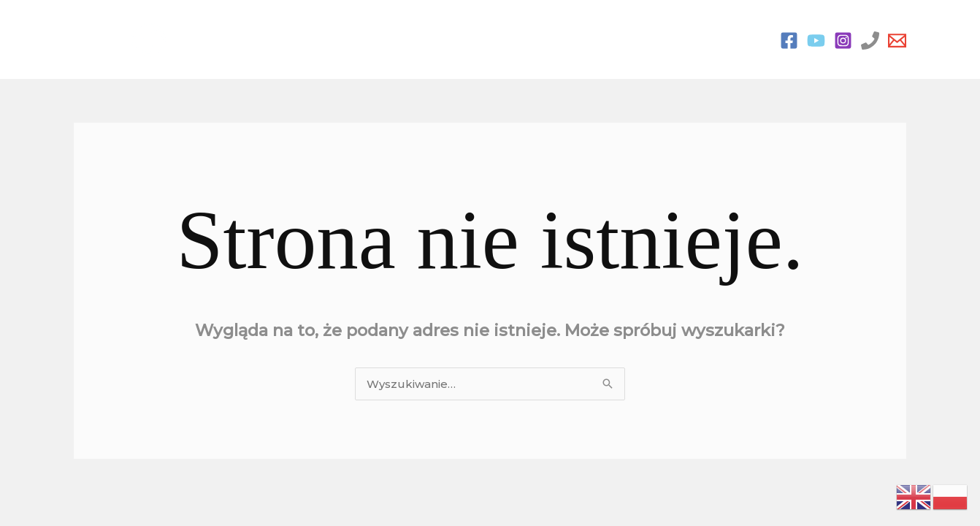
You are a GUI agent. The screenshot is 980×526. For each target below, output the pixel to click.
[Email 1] (897, 41)
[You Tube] (816, 41)
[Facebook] (789, 41)
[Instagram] (843, 41)
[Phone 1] (870, 41)
